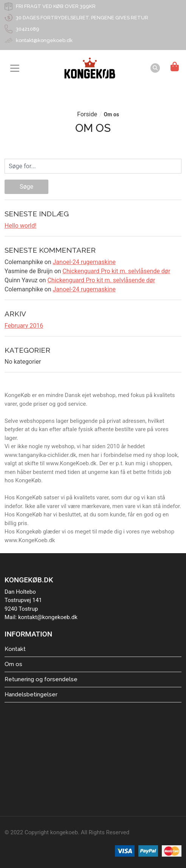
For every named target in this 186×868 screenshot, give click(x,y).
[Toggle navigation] (15, 68)
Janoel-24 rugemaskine (84, 262)
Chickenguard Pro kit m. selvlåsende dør (116, 271)
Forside (87, 114)
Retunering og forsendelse (41, 679)
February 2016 (24, 326)
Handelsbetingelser (31, 694)
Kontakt (15, 649)
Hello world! (20, 226)
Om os (13, 664)
